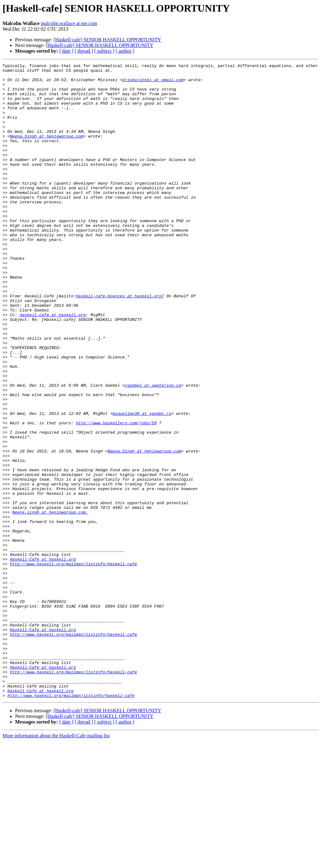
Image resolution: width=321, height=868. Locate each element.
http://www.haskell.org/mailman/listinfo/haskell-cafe (73, 664)
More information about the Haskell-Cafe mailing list (56, 863)
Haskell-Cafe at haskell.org (43, 659)
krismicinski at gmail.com (153, 83)
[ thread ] (84, 51)
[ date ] (66, 51)
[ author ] (125, 51)
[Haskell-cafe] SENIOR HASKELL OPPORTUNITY (108, 40)
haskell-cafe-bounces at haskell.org (119, 343)
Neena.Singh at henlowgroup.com (46, 151)
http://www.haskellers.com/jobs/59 (116, 495)
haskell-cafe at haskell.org (53, 365)
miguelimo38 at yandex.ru (142, 484)
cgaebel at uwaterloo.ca (153, 450)
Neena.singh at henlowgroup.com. (50, 602)
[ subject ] (104, 51)
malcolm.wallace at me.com (69, 23)
